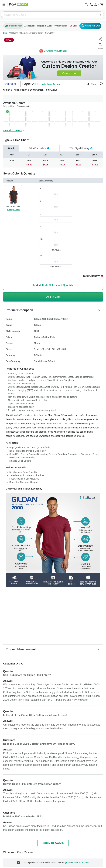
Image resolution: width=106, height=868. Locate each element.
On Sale (73, 26)
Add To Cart (53, 297)
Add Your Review (51, 84)
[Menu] (4, 5)
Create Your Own (90, 26)
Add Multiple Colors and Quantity (53, 285)
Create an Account (81, 863)
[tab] (11, 148)
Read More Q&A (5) (53, 843)
